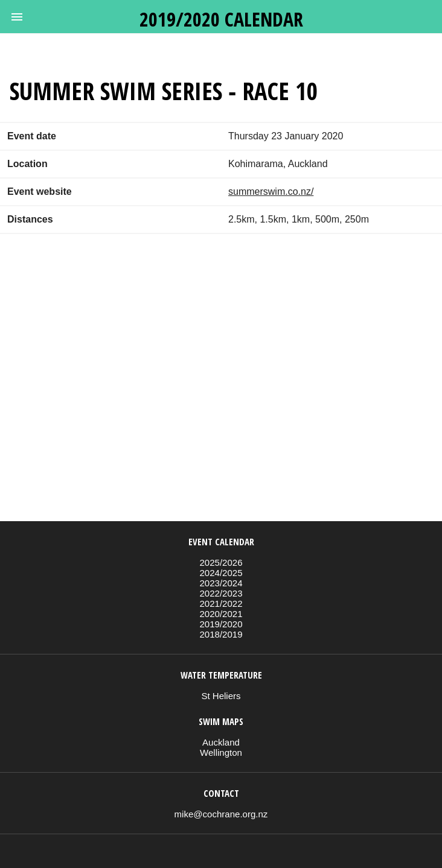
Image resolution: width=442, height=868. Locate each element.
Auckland (221, 742)
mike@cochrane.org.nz (221, 814)
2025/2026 (221, 562)
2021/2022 (221, 603)
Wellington (221, 752)
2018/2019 (221, 634)
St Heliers (221, 696)
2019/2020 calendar (221, 19)
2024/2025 (221, 573)
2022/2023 (221, 593)
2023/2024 (221, 583)
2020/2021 (221, 614)
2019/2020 (221, 624)
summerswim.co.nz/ (271, 192)
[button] (17, 17)
